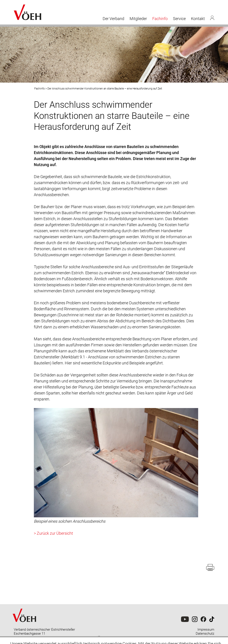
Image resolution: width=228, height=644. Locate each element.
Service (179, 19)
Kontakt (198, 19)
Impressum (206, 630)
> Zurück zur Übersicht (53, 533)
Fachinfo (160, 19)
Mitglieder (138, 19)
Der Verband (113, 19)
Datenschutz (205, 634)
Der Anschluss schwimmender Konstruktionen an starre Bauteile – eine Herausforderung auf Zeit (105, 89)
